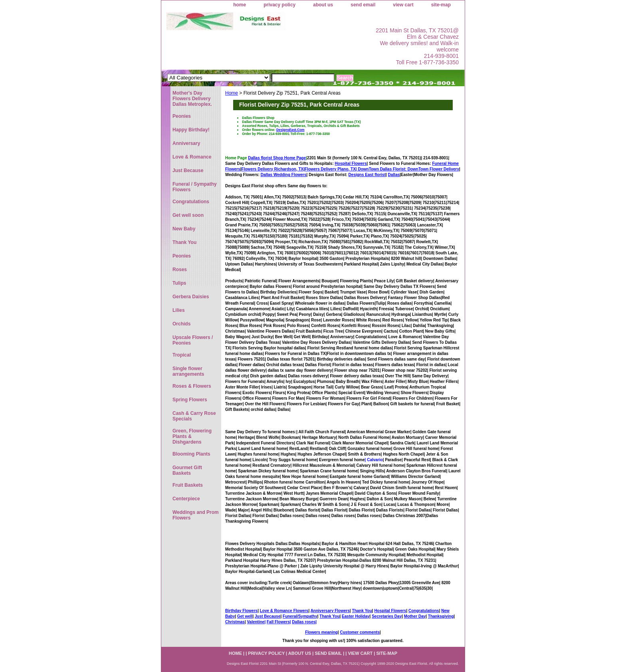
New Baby (184, 229)
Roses (180, 270)
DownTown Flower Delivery (433, 169)
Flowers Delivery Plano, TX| (356, 169)
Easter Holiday (356, 616)
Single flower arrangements (188, 371)
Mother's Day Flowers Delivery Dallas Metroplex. (192, 99)
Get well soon (188, 215)
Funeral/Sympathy (300, 616)
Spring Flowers (190, 400)
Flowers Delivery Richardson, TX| (273, 169)
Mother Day (415, 616)
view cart (403, 5)
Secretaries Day (387, 616)
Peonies (182, 116)
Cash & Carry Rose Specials (194, 416)
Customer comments (360, 632)
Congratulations (424, 611)
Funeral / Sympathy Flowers (195, 187)
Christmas (235, 622)
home (240, 5)
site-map (441, 5)
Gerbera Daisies (191, 297)
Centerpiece (186, 499)
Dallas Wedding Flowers (284, 175)
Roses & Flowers (192, 386)
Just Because (267, 616)
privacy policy (279, 5)
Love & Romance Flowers (284, 611)
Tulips (179, 283)
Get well (245, 616)
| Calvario (374, 460)
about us (323, 5)
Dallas (394, 175)
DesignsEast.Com (290, 130)
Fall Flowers (278, 622)
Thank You (362, 611)
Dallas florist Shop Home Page (277, 158)
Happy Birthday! (191, 130)
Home (232, 93)
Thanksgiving (441, 616)
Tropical (182, 355)
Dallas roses (304, 622)
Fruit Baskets (188, 485)
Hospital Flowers (351, 164)
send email (363, 5)
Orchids (181, 324)
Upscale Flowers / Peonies (193, 340)
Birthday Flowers (241, 611)
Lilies (179, 310)
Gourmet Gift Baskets (187, 470)
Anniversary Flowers (330, 611)
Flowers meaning (321, 632)
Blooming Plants (191, 454)
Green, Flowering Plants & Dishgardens (192, 436)
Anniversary (186, 143)
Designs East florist (367, 175)
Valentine (256, 622)
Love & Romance (192, 157)
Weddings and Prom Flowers (196, 515)
